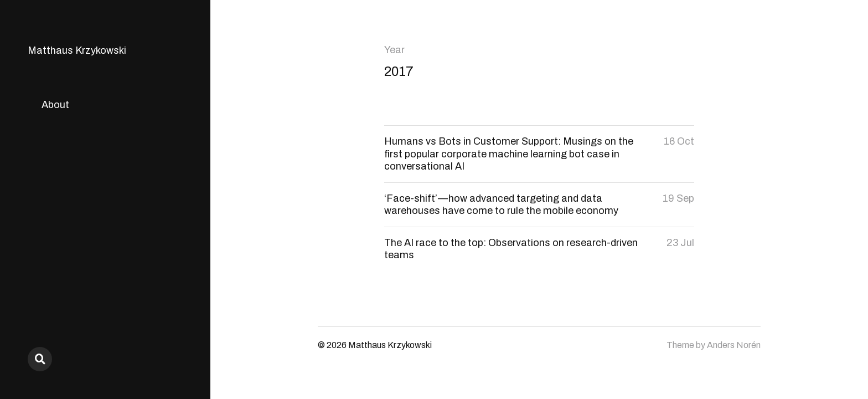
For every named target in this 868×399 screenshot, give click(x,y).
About (55, 105)
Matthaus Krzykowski (77, 50)
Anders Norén (734, 345)
